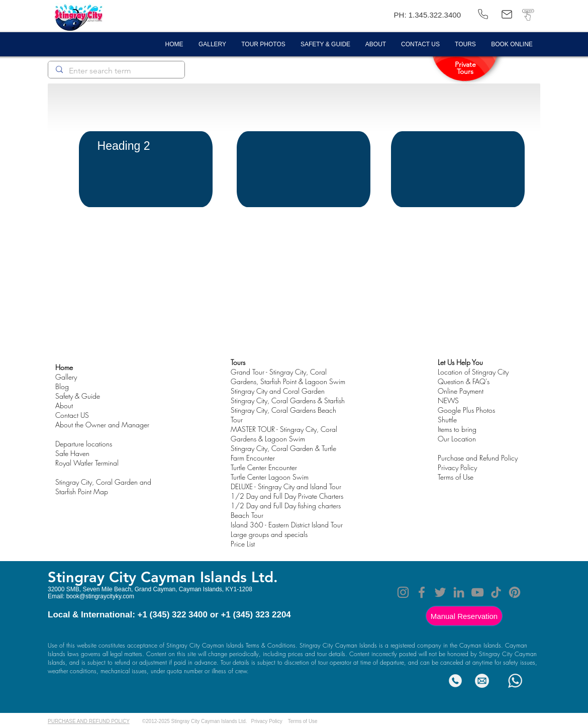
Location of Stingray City (473, 372)
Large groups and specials (269, 534)
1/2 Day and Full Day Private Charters (287, 496)
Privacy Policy (457, 467)
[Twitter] (440, 592)
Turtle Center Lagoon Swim (270, 477)
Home (64, 367)
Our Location (457, 439)
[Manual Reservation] (464, 616)
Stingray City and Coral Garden (278, 391)
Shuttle (447, 420)
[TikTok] (496, 592)
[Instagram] (403, 592)
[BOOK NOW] (528, 14)
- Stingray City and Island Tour (297, 486)
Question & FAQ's (464, 381)
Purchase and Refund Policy (478, 458)
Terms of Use (303, 721)
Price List (243, 544)
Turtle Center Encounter (264, 467)
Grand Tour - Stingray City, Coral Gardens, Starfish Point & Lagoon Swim (288, 377)
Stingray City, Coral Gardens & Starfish (288, 400)
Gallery (66, 377)
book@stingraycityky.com (100, 596)
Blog (62, 386)
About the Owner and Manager (102, 425)
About (64, 405)
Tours (238, 362)
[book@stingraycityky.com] (507, 14)
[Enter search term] (116, 71)
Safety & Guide (78, 396)
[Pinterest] (515, 592)
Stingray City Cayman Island (144, 577)
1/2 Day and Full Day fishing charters (286, 506)
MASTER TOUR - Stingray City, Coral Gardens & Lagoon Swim (284, 434)
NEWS (448, 400)
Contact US (72, 415)
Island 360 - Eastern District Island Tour (287, 525)
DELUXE (242, 486)
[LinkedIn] (459, 592)
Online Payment (461, 391)
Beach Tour (247, 515)
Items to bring (457, 429)
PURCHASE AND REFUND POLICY (89, 721)
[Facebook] (422, 592)
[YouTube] (477, 592)
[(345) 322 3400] (483, 14)
